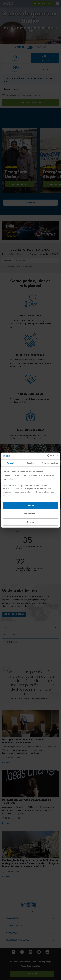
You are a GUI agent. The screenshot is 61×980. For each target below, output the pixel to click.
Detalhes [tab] (30, 463)
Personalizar (31, 514)
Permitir (31, 506)
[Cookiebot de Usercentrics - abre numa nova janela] (47, 456)
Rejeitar (30, 522)
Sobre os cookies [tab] (50, 463)
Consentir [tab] (11, 463)
